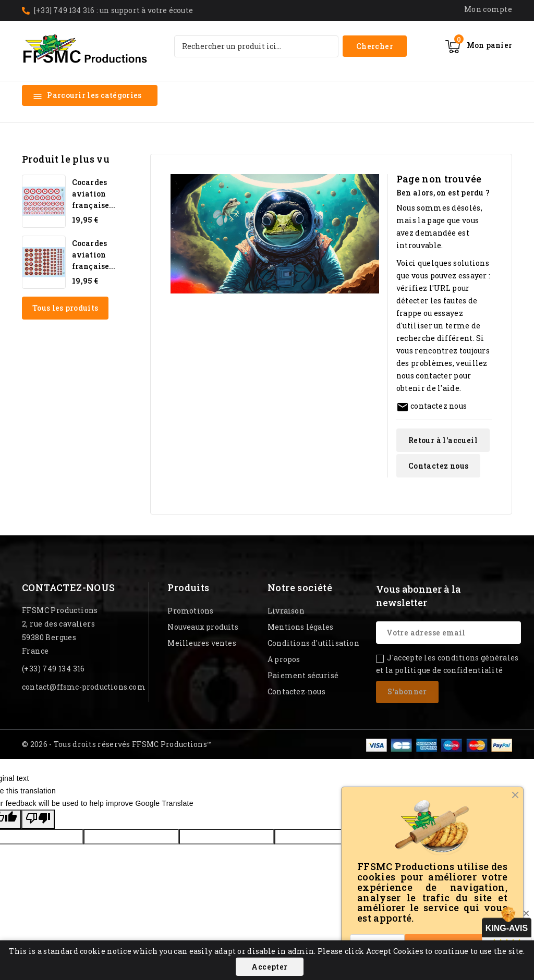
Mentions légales (300, 627)
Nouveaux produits (203, 627)
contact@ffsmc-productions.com (84, 687)
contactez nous (439, 406)
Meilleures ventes (202, 643)
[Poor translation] (38, 819)
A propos (284, 659)
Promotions (190, 611)
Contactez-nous (69, 587)
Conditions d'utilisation (313, 643)
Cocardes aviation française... (94, 194)
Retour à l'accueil (443, 440)
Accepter (269, 967)
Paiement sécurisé (303, 675)
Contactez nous (439, 466)
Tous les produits (65, 308)
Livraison (286, 611)
